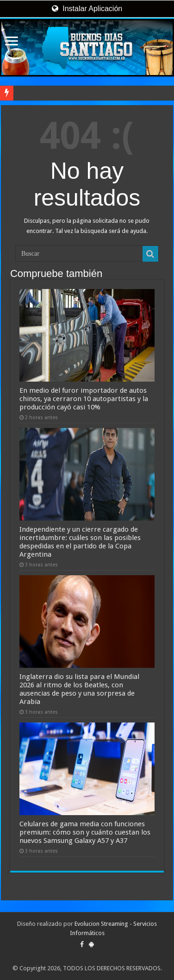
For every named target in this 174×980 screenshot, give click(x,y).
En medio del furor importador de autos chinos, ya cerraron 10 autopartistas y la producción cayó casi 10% (84, 399)
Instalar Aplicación (87, 9)
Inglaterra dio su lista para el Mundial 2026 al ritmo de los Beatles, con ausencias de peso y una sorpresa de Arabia (79, 689)
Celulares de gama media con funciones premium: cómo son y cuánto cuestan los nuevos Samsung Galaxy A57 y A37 (85, 832)
